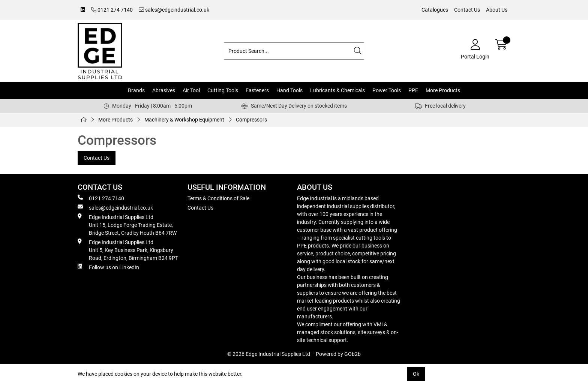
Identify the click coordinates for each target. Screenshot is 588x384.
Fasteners (257, 90)
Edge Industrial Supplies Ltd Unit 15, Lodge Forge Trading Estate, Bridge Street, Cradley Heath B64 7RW (127, 225)
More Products (443, 90)
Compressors (251, 120)
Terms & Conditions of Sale (218, 198)
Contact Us (467, 10)
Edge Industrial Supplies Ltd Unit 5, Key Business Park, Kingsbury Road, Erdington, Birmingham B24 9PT (128, 250)
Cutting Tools (223, 90)
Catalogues (435, 10)
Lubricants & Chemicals (337, 90)
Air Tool (191, 90)
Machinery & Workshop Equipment (184, 120)
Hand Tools (289, 90)
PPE (413, 90)
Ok (416, 374)
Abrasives (164, 90)
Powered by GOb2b (338, 354)
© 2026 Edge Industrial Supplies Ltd (269, 354)
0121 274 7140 (112, 10)
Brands (136, 90)
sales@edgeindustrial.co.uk (174, 10)
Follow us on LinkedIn (108, 267)
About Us (497, 10)
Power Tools (387, 90)
